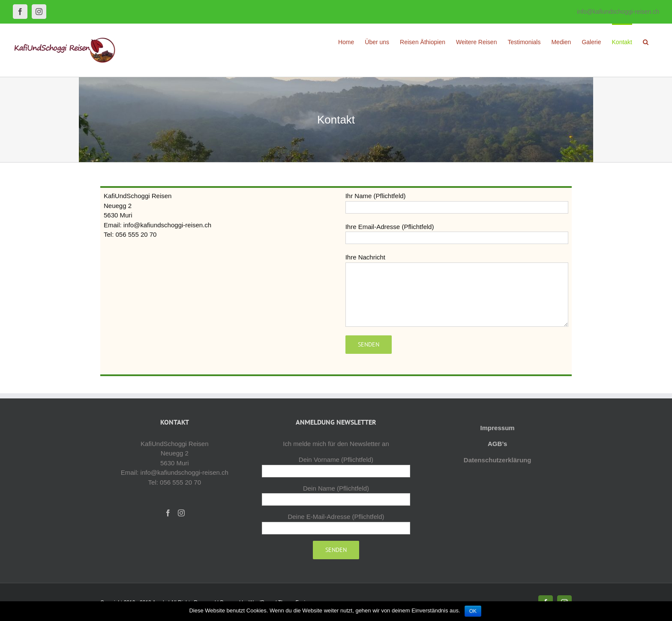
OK (473, 611)
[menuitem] (346, 42)
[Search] (646, 42)
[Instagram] (181, 513)
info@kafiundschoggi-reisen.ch (618, 12)
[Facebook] (168, 513)
